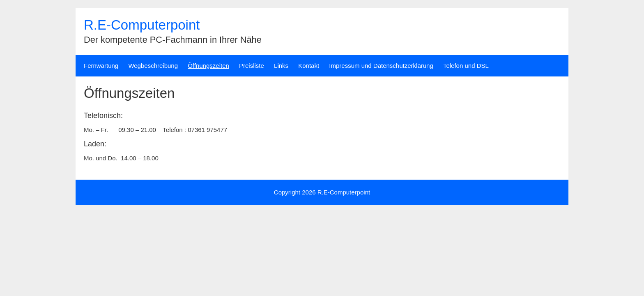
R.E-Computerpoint (142, 25)
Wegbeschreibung (153, 66)
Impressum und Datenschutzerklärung (381, 66)
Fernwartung (101, 66)
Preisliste (252, 66)
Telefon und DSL (466, 66)
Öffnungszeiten (208, 66)
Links (281, 66)
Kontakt (309, 66)
